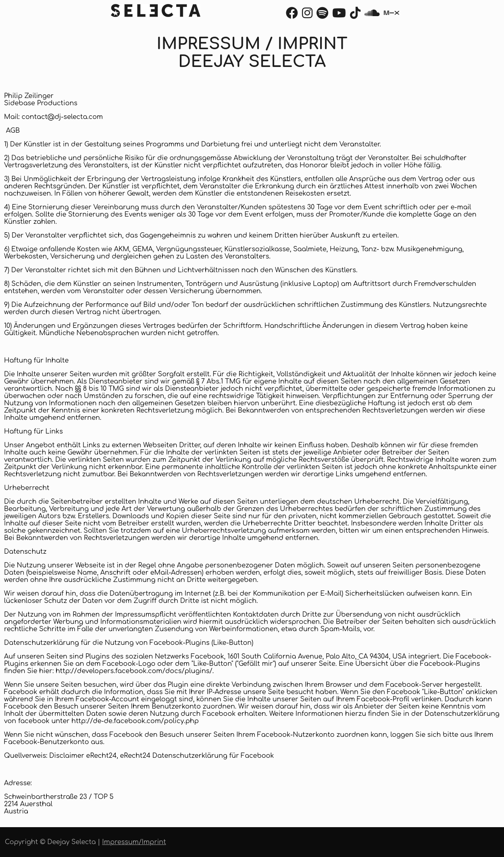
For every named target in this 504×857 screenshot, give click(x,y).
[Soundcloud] (372, 15)
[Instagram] (307, 15)
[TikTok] (355, 15)
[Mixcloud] (392, 15)
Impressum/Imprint (134, 842)
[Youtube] (339, 15)
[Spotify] (322, 15)
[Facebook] (292, 15)
